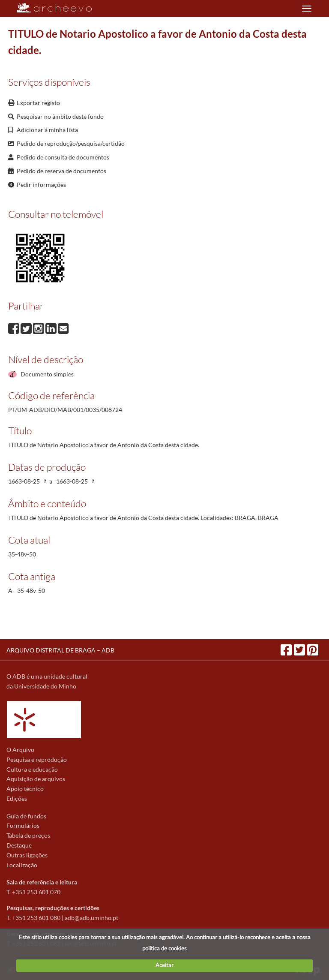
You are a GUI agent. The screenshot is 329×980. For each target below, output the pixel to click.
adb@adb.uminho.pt (91, 918)
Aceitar (164, 965)
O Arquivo (20, 750)
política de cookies (164, 948)
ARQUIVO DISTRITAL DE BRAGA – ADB (60, 650)
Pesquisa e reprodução (37, 759)
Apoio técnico (25, 789)
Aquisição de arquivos (36, 779)
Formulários (23, 825)
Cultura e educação (32, 769)
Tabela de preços (28, 835)
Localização (22, 865)
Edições (17, 798)
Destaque (19, 845)
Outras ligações (27, 855)
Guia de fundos (26, 816)
